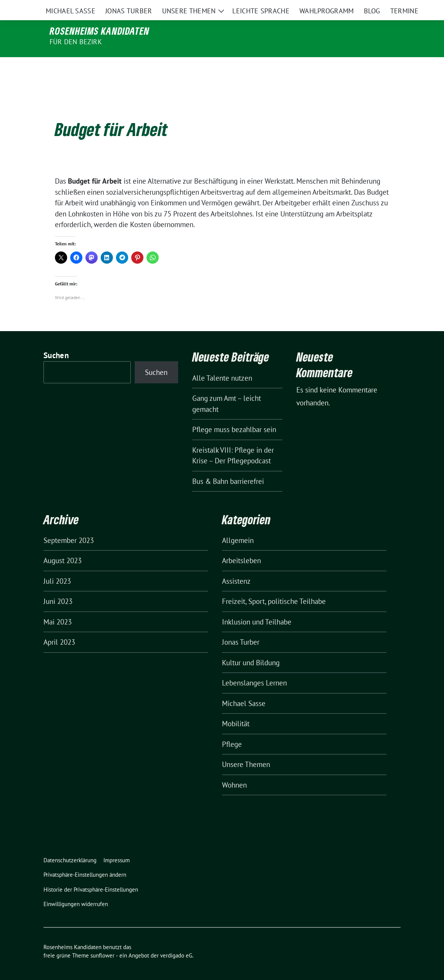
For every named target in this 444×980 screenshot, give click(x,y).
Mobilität (236, 708)
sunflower (102, 939)
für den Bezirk (76, 42)
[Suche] (376, 7)
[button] (86, 859)
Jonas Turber (241, 626)
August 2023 (63, 544)
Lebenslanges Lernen (254, 667)
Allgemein (238, 524)
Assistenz (236, 565)
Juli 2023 (57, 565)
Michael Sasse (244, 687)
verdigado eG (176, 939)
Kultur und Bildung (251, 647)
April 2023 (59, 626)
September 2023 (69, 524)
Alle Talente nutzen (222, 362)
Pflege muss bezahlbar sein (234, 413)
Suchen (56, 339)
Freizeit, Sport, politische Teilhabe (274, 585)
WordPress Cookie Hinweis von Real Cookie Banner (77, 975)
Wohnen (234, 769)
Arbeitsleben (241, 544)
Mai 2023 (58, 606)
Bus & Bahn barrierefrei (228, 465)
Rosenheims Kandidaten (100, 31)
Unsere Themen (246, 748)
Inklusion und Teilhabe (257, 606)
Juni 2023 (58, 585)
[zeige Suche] (387, 7)
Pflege (232, 728)
